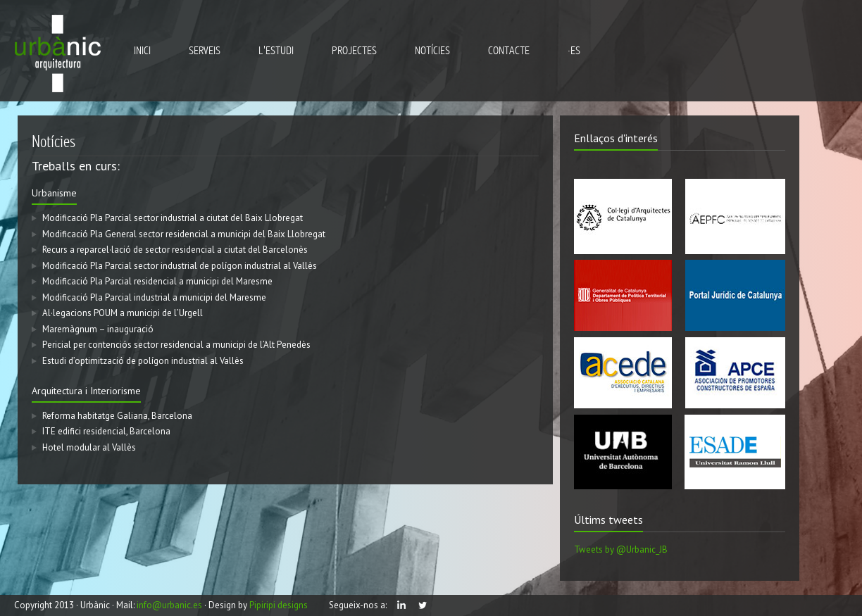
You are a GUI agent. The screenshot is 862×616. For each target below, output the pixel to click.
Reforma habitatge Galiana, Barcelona (113, 416)
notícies (432, 51)
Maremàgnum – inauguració (94, 329)
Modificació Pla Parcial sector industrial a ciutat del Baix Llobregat (168, 218)
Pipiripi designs (279, 605)
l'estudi (276, 51)
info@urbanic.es (169, 605)
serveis (205, 51)
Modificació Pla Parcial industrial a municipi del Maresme (150, 297)
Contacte (509, 51)
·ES (574, 51)
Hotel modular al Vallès (85, 447)
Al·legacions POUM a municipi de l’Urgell (118, 313)
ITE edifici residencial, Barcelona (102, 431)
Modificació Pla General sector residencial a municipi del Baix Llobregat (180, 234)
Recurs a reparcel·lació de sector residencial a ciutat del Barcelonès (171, 250)
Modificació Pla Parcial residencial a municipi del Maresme (153, 281)
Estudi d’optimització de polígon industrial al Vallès (139, 361)
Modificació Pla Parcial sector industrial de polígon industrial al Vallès (175, 266)
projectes (354, 51)
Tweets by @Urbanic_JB (625, 549)
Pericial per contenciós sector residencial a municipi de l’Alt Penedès (172, 345)
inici (142, 51)
